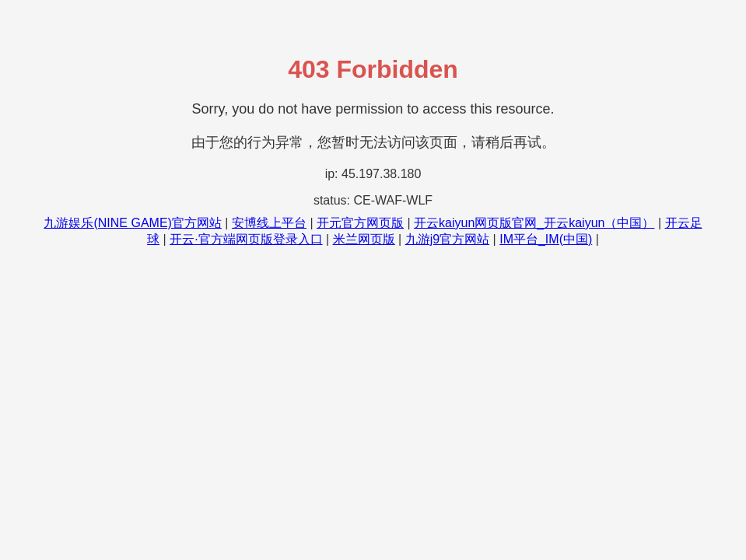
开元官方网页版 (360, 223)
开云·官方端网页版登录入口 (246, 239)
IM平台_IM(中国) (546, 239)
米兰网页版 (364, 239)
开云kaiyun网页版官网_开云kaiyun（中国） (534, 223)
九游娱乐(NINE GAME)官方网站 (132, 223)
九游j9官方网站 (447, 239)
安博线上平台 (269, 223)
